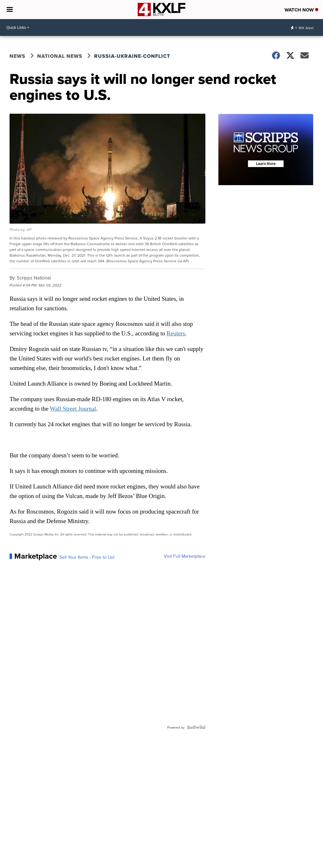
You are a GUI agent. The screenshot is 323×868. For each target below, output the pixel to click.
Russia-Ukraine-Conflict (132, 56)
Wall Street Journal (73, 409)
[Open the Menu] (10, 10)
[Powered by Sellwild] (196, 727)
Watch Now (301, 10)
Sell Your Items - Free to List (87, 557)
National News (60, 56)
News (17, 56)
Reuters (176, 333)
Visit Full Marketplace (185, 556)
